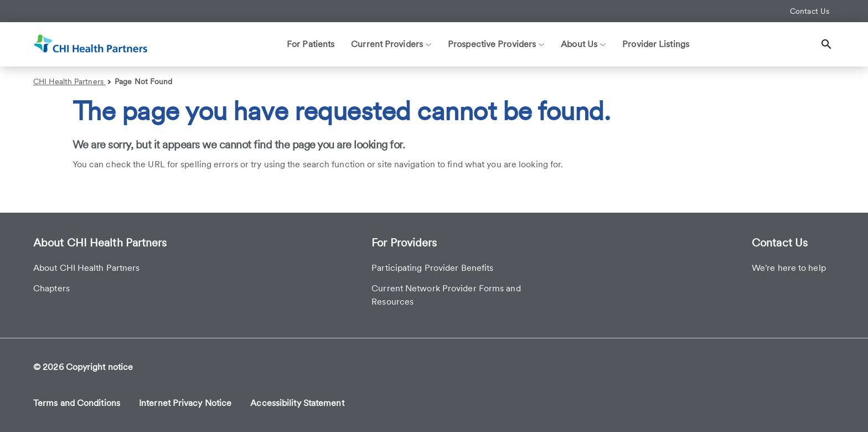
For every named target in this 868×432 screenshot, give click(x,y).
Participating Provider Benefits (432, 268)
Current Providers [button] (391, 44)
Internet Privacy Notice (185, 403)
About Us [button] (583, 44)
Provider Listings (656, 44)
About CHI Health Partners (87, 268)
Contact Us (810, 11)
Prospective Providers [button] (496, 44)
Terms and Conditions (77, 403)
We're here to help (789, 268)
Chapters (51, 288)
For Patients (311, 44)
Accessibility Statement (297, 403)
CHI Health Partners (72, 81)
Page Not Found (143, 81)
